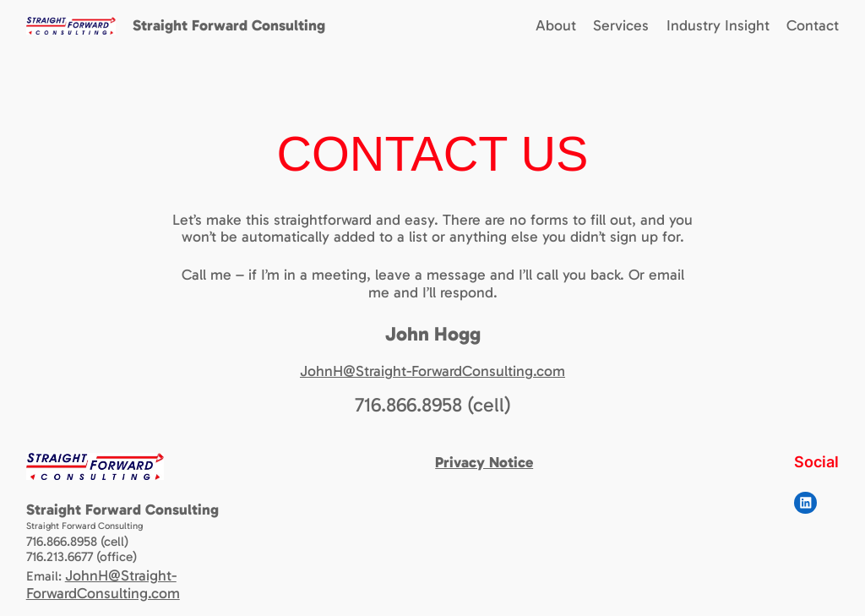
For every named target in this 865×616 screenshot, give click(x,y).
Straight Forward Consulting (229, 25)
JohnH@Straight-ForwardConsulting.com (432, 371)
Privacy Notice (484, 462)
